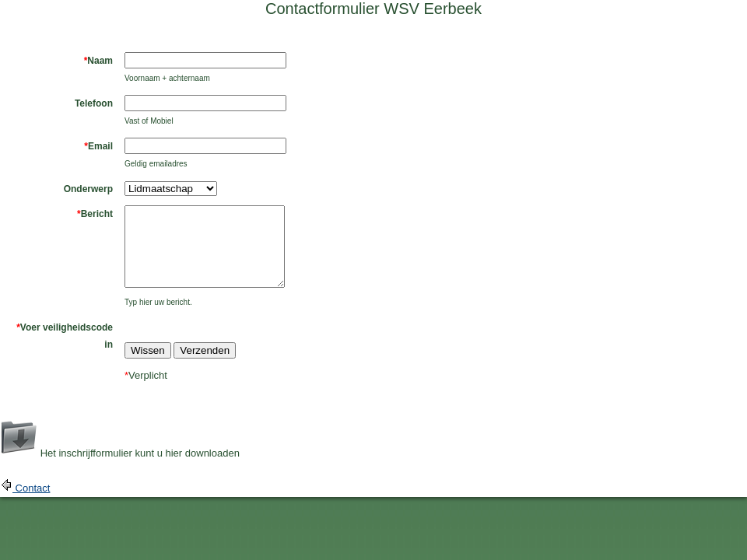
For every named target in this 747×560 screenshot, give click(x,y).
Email (98, 146)
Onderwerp (88, 189)
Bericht (95, 214)
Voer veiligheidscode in (65, 336)
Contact (31, 488)
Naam (98, 61)
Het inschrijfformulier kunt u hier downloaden (140, 453)
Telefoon (94, 103)
